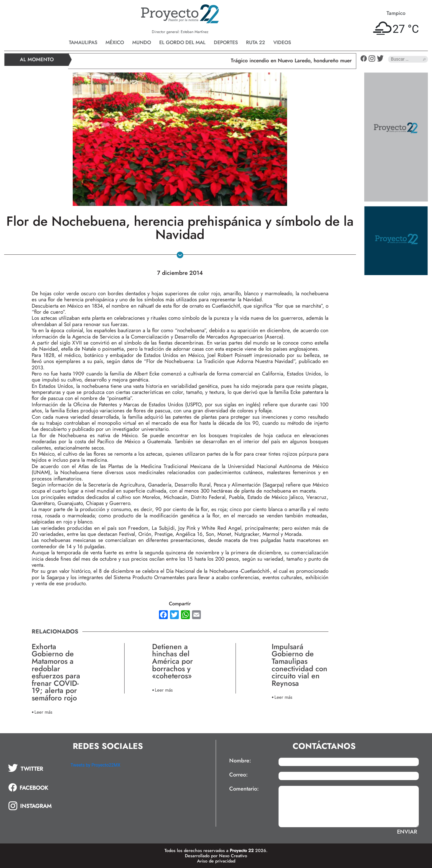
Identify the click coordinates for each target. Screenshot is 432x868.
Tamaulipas (83, 42)
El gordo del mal (182, 42)
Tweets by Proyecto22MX (95, 765)
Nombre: (240, 761)
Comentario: (244, 789)
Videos (282, 42)
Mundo (142, 42)
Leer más (43, 712)
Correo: (238, 775)
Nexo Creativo (233, 856)
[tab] (35, 768)
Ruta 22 (256, 42)
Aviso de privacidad (216, 861)
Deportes (226, 42)
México (115, 42)
